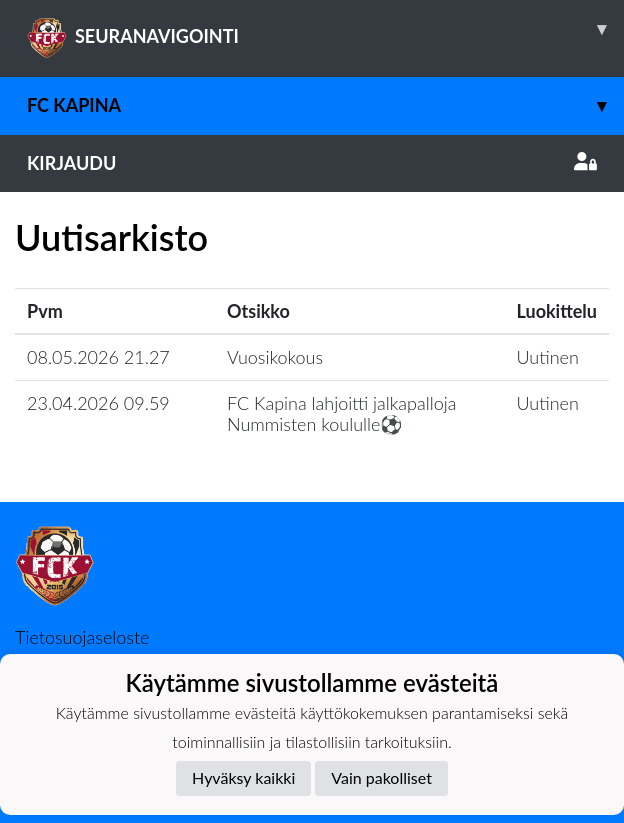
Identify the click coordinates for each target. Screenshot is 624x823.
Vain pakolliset (381, 777)
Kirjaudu (312, 163)
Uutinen (548, 357)
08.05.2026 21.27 (98, 357)
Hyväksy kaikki (243, 777)
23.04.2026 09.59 (98, 403)
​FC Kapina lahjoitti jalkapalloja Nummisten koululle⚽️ (341, 413)
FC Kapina (325, 105)
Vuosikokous (275, 357)
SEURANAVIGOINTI (325, 29)
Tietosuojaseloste (82, 637)
